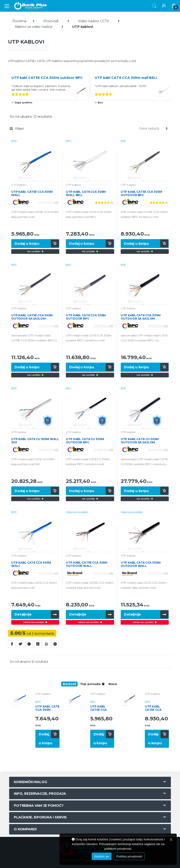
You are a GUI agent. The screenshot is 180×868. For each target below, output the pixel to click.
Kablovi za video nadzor (34, 27)
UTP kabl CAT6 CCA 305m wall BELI (126, 78)
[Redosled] (153, 128)
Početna (19, 21)
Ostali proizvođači (77, 512)
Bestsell (69, 684)
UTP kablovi (19, 185)
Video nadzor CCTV (94, 21)
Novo (113, 684)
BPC (14, 141)
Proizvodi (51, 21)
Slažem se (102, 856)
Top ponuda (92, 684)
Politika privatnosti (129, 856)
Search (154, 6)
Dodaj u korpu (27, 244)
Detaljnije (23, 614)
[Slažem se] (171, 839)
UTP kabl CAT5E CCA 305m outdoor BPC (47, 78)
